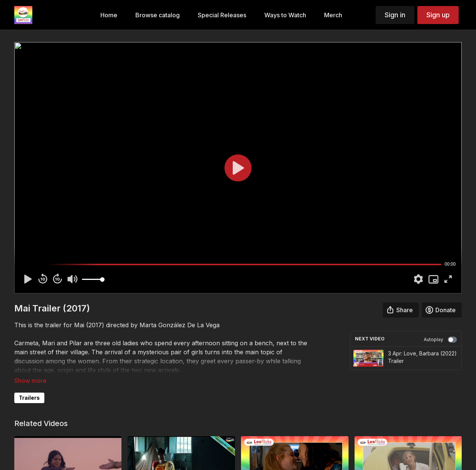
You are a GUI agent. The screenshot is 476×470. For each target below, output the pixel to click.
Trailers (29, 398)
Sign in (395, 15)
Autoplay (440, 340)
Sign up (438, 15)
